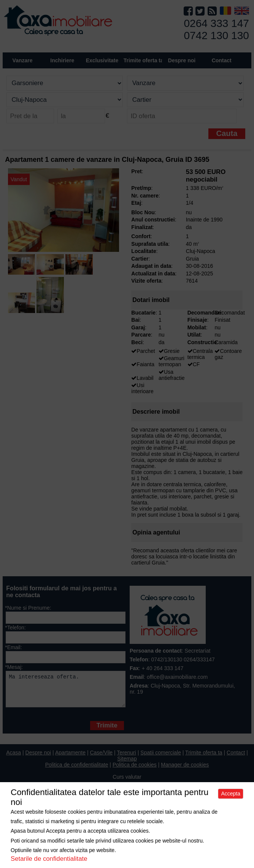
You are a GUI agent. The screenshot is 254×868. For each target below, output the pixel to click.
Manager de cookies (185, 770)
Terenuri (126, 758)
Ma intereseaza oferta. (65, 692)
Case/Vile (101, 758)
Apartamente (70, 758)
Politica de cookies (135, 770)
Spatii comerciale (161, 758)
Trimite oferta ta (144, 60)
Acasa (13, 758)
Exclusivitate (102, 60)
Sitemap (127, 764)
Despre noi (38, 758)
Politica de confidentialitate (77, 770)
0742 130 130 (217, 36)
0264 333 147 (217, 23)
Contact (222, 60)
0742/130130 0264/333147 (183, 659)
